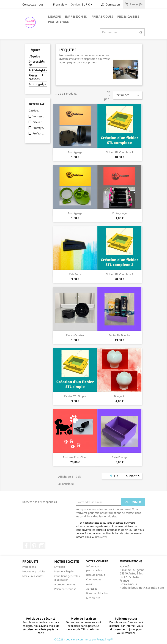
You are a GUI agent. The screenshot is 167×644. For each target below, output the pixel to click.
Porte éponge (119, 457)
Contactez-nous (33, 4)
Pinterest (34, 546)
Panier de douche (119, 335)
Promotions (29, 567)
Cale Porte (75, 274)
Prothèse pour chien (75, 457)
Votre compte (97, 561)
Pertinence (127, 95)
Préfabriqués (102, 17)
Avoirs (90, 584)
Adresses (92, 589)
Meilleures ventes (33, 576)
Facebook (26, 546)
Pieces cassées (75, 335)
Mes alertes (93, 598)
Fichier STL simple (75, 396)
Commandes (94, 579)
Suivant (133, 476)
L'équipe (54, 17)
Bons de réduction (97, 593)
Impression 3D (76, 17)
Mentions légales (65, 571)
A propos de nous (65, 584)
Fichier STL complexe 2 (119, 274)
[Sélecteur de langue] (61, 5)
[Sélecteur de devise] (88, 5)
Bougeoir (120, 396)
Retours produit (96, 575)
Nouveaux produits (34, 571)
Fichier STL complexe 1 (119, 152)
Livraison (60, 567)
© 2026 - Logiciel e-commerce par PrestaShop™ (83, 639)
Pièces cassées (128, 17)
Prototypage (58, 22)
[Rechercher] (122, 32)
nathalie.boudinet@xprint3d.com (142, 588)
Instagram (42, 546)
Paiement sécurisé (65, 589)
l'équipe (34, 50)
